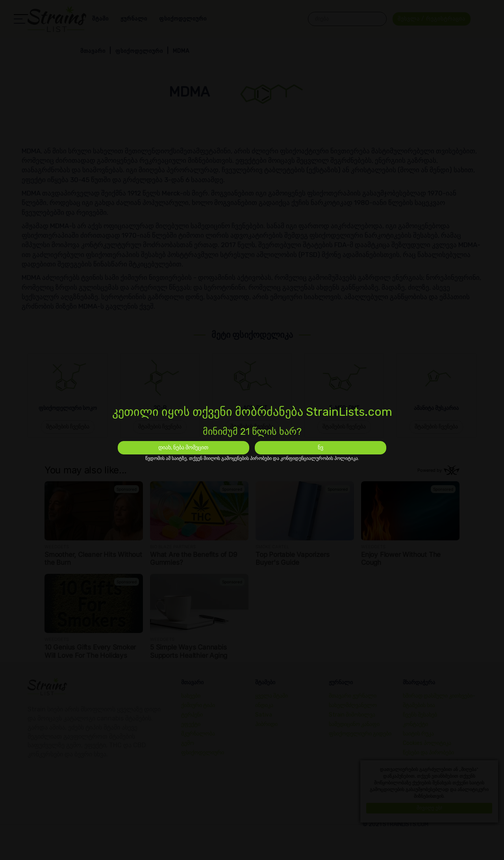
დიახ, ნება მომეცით (183, 448)
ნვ (321, 448)
